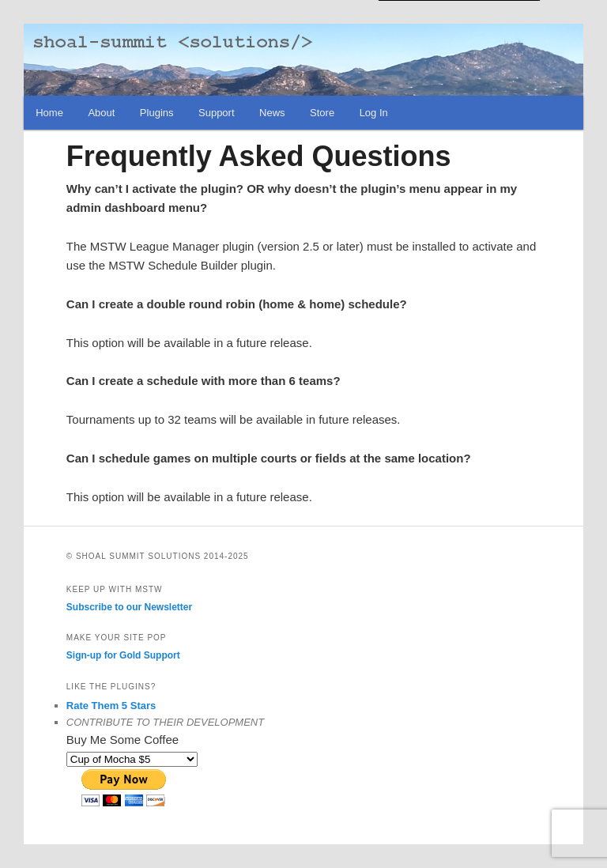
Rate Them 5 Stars (111, 706)
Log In (374, 113)
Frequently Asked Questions (259, 156)
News (272, 113)
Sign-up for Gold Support (123, 655)
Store (322, 113)
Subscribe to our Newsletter (129, 607)
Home (49, 113)
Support (217, 113)
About (101, 113)
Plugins (157, 113)
